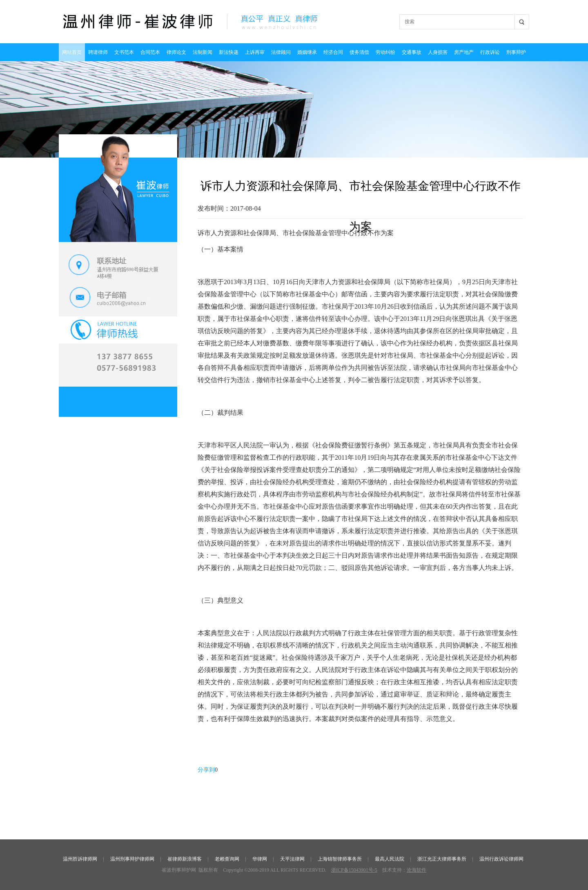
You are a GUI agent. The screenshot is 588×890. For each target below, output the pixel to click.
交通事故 (412, 52)
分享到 (206, 770)
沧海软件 (416, 870)
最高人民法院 (390, 859)
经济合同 (333, 52)
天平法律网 (292, 859)
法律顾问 (281, 52)
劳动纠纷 (385, 52)
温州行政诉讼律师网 (501, 859)
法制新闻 (203, 52)
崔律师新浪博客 (185, 859)
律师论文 (176, 52)
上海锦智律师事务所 (340, 859)
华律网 (260, 859)
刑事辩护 (516, 52)
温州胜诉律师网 (80, 859)
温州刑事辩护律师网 (132, 859)
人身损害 (438, 52)
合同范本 (150, 52)
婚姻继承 (307, 52)
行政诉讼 (490, 52)
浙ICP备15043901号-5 (354, 870)
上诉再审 (255, 52)
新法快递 (229, 52)
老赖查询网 (227, 859)
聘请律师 (98, 52)
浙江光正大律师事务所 (442, 859)
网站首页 (72, 52)
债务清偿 (359, 52)
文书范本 (124, 52)
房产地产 (464, 52)
